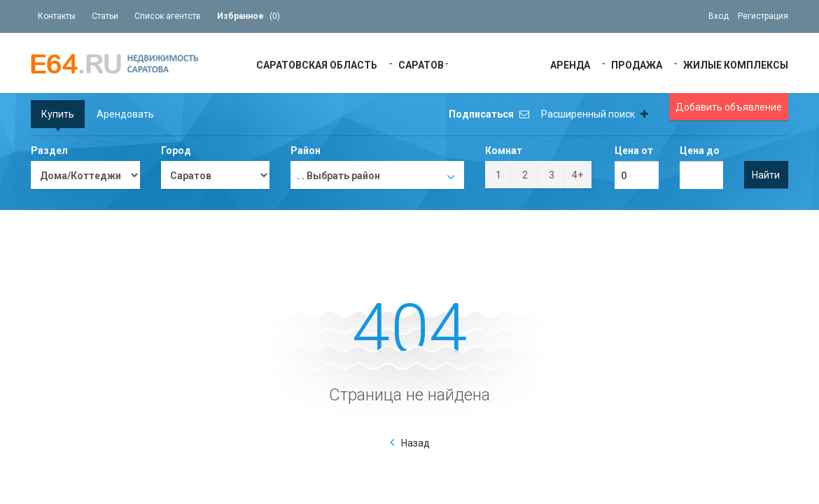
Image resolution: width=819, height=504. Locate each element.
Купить (58, 114)
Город (176, 150)
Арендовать (125, 114)
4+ (577, 175)
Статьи (105, 16)
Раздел (49, 150)
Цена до (700, 150)
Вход (719, 16)
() (248, 16)
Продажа (637, 64)
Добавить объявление (729, 107)
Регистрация (763, 16)
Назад (415, 443)
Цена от (634, 150)
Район (306, 150)
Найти (766, 175)
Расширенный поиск (595, 114)
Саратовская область (317, 64)
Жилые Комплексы (736, 64)
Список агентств (168, 16)
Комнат (504, 150)
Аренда (570, 64)
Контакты (57, 16)
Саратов (421, 64)
